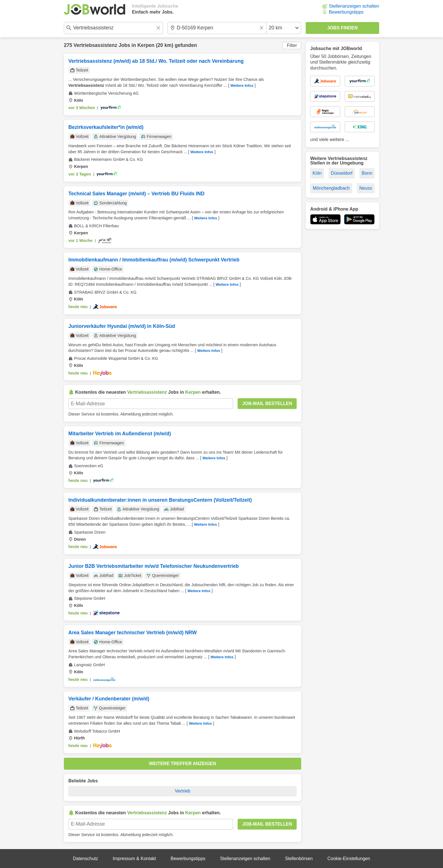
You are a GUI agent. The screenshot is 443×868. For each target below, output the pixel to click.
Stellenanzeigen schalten (354, 6)
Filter (292, 45)
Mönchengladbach (331, 188)
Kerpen (146, 45)
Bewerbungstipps (346, 12)
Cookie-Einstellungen (349, 859)
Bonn (367, 173)
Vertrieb (182, 791)
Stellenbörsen (299, 859)
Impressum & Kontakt (134, 859)
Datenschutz (85, 859)
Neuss (366, 188)
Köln (317, 173)
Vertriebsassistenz (95, 45)
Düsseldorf (342, 173)
